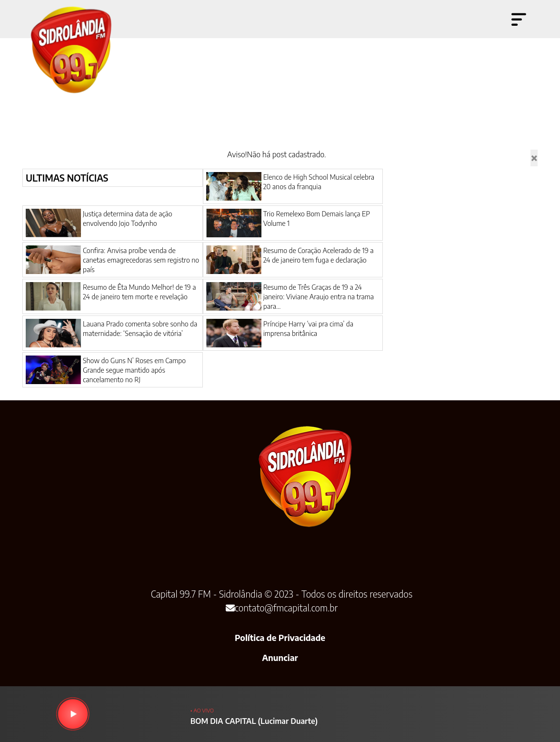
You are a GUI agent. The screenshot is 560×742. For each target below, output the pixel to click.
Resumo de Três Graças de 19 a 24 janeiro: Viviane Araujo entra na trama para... (319, 296)
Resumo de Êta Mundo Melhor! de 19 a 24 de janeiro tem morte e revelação (139, 292)
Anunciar (280, 658)
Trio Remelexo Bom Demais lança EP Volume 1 (317, 218)
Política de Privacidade (280, 638)
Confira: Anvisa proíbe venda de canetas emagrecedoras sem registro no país (141, 260)
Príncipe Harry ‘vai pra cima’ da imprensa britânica (308, 328)
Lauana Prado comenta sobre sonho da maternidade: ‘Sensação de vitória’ (140, 328)
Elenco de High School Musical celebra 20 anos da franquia (319, 182)
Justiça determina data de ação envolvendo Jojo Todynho (128, 218)
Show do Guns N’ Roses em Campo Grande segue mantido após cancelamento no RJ (134, 370)
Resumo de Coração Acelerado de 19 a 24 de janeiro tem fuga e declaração (319, 255)
